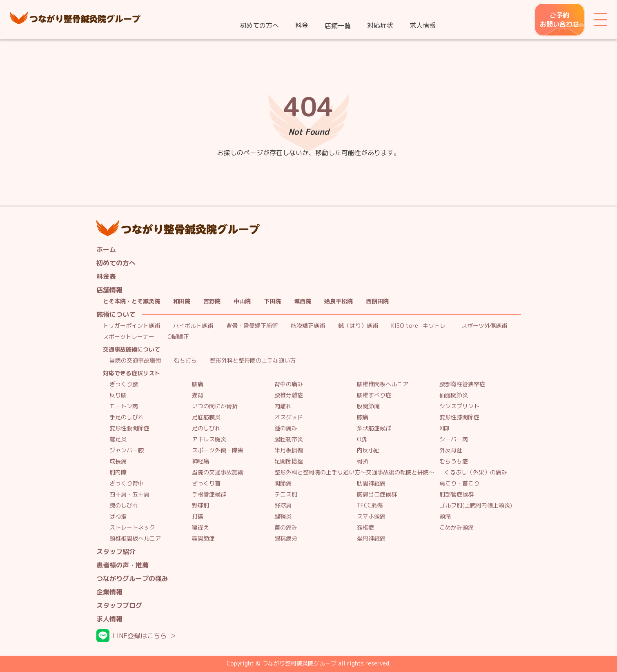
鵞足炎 (118, 439)
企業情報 (109, 592)
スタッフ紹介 (116, 552)
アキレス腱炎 (209, 439)
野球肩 (283, 506)
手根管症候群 (209, 495)
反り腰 (118, 395)
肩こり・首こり (459, 484)
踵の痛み (286, 428)
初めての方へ (259, 25)
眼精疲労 (286, 539)
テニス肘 (286, 495)
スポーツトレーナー (129, 337)
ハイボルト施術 (193, 326)
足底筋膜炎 (206, 417)
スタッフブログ (119, 606)
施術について (116, 315)
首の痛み (286, 528)
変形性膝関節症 (459, 417)
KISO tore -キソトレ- (420, 326)
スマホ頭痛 (371, 517)
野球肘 (200, 506)
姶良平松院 (339, 302)
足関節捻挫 (289, 462)
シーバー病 (454, 439)
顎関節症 (203, 539)
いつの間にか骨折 (215, 406)
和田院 (182, 302)
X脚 (444, 428)
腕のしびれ (124, 506)
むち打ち (185, 361)
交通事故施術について (131, 350)
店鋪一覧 (338, 26)
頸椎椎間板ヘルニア (135, 539)
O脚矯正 (178, 337)
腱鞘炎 (283, 517)
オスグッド (289, 417)
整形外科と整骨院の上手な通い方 (253, 361)
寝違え (200, 528)
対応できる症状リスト (131, 373)
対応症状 (380, 25)
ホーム (106, 250)
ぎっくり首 (206, 484)
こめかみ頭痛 (457, 528)
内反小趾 (368, 451)
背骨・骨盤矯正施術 (252, 326)
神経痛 (200, 462)
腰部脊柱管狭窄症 (462, 384)
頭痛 (445, 517)
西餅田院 (377, 302)
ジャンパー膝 (127, 451)
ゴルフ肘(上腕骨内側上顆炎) (476, 506)
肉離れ (283, 406)
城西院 (303, 302)
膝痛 (363, 417)
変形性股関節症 (129, 428)
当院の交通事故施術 (135, 361)
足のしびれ (206, 428)
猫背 (198, 395)
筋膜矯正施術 (308, 326)
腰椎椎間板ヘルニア (383, 384)
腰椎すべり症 (374, 395)
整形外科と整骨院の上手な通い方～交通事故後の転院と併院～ (354, 473)
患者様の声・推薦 (123, 565)
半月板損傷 (289, 451)
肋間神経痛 (371, 484)
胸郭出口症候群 (377, 495)
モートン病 (124, 406)
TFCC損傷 (370, 506)
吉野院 (212, 302)
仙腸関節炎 (454, 395)
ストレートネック (132, 528)
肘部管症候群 (457, 495)
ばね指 (118, 517)
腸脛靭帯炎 (289, 439)
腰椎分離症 (289, 395)
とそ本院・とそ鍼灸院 (131, 302)
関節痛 (283, 484)
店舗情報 (109, 290)
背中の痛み (289, 384)
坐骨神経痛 (371, 539)
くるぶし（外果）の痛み (476, 473)
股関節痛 (368, 406)
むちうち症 (454, 462)
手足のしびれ (127, 417)
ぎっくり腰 (124, 384)
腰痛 (198, 384)
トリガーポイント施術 (131, 326)
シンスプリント (459, 406)
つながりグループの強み (132, 579)
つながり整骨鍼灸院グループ (75, 20)
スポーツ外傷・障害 (218, 451)
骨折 (363, 462)
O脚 (362, 439)
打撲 (198, 517)
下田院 (272, 302)
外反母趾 (451, 451)
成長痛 (118, 462)
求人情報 (423, 25)
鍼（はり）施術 (358, 326)
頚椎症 (365, 528)
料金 (302, 25)
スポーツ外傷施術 (484, 326)
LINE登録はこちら (140, 636)
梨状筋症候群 (374, 428)
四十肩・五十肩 (129, 495)
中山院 (242, 302)
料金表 (106, 277)
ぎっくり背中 (127, 484)
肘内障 (118, 473)
